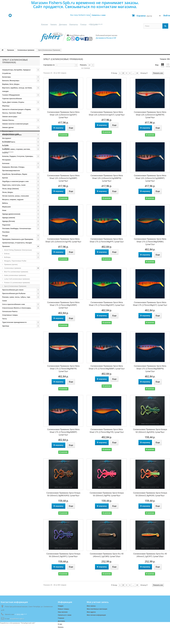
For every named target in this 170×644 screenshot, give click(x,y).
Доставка (63, 24)
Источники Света (9, 142)
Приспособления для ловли (13, 290)
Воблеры (7, 257)
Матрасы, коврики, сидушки (13, 199)
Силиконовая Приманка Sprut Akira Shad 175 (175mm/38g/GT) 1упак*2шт (150, 304)
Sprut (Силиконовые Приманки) (15, 286)
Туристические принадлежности (14, 322)
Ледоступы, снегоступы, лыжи (14, 185)
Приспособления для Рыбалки (14, 293)
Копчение (6, 163)
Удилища (6, 326)
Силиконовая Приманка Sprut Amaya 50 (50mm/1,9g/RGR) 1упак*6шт (150, 494)
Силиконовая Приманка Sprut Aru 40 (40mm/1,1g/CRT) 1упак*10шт (150, 555)
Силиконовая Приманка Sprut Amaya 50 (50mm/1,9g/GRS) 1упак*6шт (150, 431)
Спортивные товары (10, 315)
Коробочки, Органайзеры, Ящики (15, 174)
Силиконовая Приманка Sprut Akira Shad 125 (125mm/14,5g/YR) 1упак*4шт (63, 240)
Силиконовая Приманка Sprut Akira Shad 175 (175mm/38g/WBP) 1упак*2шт (107, 367)
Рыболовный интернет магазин (106, 35)
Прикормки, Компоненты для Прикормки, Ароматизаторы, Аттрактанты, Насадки (18, 241)
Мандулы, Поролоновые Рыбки (15, 261)
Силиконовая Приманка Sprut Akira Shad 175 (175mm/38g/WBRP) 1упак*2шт (63, 432)
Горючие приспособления (12, 99)
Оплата (53, 24)
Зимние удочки (8, 127)
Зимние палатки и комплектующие (15, 124)
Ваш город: (80, 15)
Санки (4, 301)
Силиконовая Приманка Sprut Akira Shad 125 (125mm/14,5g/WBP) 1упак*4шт (63, 178)
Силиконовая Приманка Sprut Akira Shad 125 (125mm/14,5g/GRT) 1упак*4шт (63, 115)
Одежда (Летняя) (9, 221)
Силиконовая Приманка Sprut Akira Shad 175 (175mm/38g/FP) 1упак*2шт (107, 240)
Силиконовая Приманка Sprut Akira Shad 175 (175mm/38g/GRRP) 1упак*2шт (63, 305)
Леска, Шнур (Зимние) (10, 189)
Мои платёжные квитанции (97, 609)
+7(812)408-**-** (95, 24)
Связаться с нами (65, 615)
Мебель (5, 203)
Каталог (44, 24)
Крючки (5, 178)
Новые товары (63, 609)
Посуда (5, 236)
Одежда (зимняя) (9, 218)
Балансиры (7, 77)
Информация (11, 335)
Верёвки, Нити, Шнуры (11, 84)
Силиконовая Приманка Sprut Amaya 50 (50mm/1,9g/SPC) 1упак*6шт (63, 555)
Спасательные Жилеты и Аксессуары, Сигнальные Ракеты (17, 310)
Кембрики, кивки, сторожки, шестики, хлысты (16, 151)
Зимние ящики (8, 131)
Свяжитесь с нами (99, 15)
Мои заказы (91, 606)
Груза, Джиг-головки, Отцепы (13, 102)
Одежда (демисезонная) (11, 214)
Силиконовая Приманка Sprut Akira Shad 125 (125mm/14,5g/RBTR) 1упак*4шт (150, 115)
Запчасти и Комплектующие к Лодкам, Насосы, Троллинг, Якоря (17, 111)
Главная (61, 618)
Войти (167, 15)
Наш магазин (9, 352)
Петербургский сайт (28, 643)
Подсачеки (6, 225)
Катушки (5, 146)
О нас (6, 345)
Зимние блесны (8, 120)
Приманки (6, 246)
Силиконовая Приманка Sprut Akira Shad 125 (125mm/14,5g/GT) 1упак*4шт (107, 113)
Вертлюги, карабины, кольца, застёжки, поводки (17, 90)
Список (168, 65)
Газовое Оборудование (11, 95)
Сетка (163, 65)
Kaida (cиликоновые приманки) (15, 275)
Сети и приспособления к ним (13, 304)
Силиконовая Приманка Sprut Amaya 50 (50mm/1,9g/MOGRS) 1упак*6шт (63, 494)
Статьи (83, 24)
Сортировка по (49, 65)
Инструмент (7, 138)
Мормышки (6, 207)
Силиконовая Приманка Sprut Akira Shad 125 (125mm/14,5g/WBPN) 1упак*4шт (107, 178)
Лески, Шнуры (8, 192)
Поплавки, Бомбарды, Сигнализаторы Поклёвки (17, 230)
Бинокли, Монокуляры (11, 81)
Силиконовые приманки (12, 268)
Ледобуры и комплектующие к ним (15, 181)
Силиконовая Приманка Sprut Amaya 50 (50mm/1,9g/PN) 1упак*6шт (107, 494)
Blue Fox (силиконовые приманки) (16, 272)
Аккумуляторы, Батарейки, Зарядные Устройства (16, 72)
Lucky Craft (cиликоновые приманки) (17, 279)
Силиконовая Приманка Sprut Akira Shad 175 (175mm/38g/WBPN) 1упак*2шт (150, 369)
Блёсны (7, 254)
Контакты (73, 24)
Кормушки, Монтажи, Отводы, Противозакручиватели (13, 169)
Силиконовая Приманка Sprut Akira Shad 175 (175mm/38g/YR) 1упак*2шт (107, 431)
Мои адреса (91, 612)
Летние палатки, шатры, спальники (16, 196)
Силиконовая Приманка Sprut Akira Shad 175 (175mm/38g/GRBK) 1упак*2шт (150, 242)
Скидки (61, 606)
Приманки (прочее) (11, 264)
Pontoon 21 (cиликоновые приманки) (17, 283)
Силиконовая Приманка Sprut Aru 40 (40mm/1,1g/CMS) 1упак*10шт (107, 555)
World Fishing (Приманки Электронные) (18, 250)
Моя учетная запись (98, 602)
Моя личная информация (96, 615)
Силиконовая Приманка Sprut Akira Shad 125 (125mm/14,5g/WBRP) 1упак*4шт (150, 178)
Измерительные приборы (12, 135)
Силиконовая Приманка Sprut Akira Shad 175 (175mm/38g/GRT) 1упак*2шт (107, 304)
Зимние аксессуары (10, 117)
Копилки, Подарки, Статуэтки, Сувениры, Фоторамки (18, 158)
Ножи (4, 210)
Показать (83, 65)
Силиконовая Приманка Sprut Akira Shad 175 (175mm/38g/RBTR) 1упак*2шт (63, 369)
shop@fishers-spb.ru (76, 35)
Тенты (5, 319)
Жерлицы (6, 106)
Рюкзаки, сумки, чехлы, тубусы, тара (16, 297)
